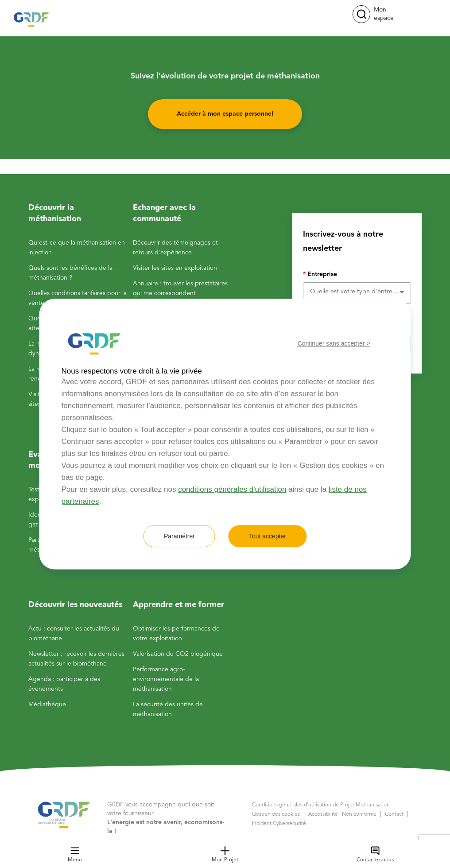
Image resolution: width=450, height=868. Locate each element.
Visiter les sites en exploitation (175, 268)
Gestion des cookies (276, 814)
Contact (394, 814)
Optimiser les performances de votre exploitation (176, 634)
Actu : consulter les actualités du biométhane (74, 634)
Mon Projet (225, 854)
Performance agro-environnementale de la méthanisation (166, 679)
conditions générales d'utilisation (232, 489)
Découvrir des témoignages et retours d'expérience (175, 248)
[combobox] (357, 292)
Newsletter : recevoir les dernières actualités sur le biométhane (76, 659)
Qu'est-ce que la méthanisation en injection (77, 248)
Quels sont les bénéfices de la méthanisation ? (70, 273)
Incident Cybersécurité (279, 824)
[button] (361, 14)
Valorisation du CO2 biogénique (178, 654)
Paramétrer (179, 536)
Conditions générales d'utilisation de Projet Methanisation (321, 805)
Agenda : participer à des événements (64, 684)
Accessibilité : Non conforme (342, 814)
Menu (75, 854)
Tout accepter (268, 536)
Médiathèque (47, 705)
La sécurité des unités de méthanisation (168, 709)
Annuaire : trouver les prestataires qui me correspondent (180, 288)
